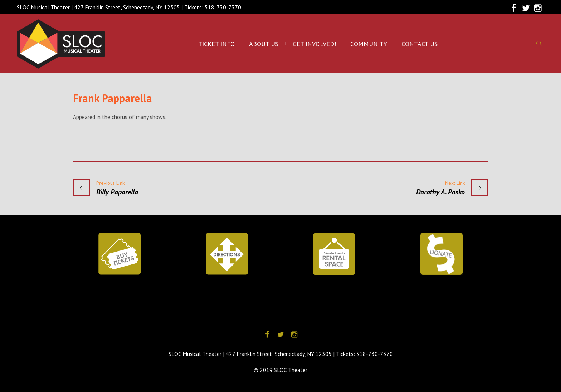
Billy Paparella (117, 192)
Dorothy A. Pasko (440, 192)
